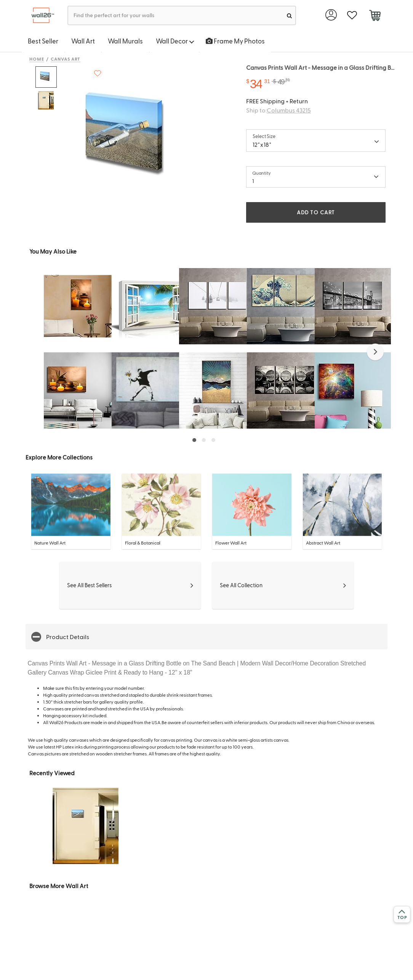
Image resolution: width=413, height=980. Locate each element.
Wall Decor (175, 41)
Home (37, 59)
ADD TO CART (316, 212)
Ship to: (279, 110)
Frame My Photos (235, 41)
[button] (375, 352)
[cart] (375, 16)
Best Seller (43, 41)
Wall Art (83, 41)
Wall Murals (125, 41)
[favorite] (352, 15)
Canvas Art (66, 59)
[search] (289, 15)
